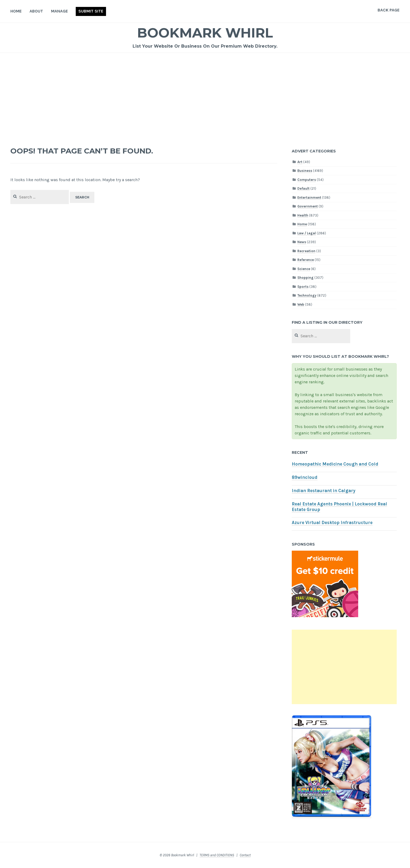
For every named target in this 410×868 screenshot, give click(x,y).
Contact (245, 855)
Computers (307, 180)
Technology (307, 295)
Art (300, 162)
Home (16, 11)
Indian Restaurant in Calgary (324, 491)
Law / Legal (307, 233)
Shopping (305, 278)
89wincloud (305, 477)
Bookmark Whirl (205, 33)
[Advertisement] (205, 93)
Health (303, 215)
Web (301, 304)
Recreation (306, 251)
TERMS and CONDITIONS (217, 855)
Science (304, 269)
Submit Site (91, 11)
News (302, 242)
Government (308, 206)
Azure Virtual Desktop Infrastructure (332, 523)
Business (305, 171)
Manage (60, 11)
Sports (303, 287)
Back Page (389, 10)
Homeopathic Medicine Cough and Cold (335, 464)
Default (303, 188)
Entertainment (309, 198)
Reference (306, 260)
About (36, 11)
